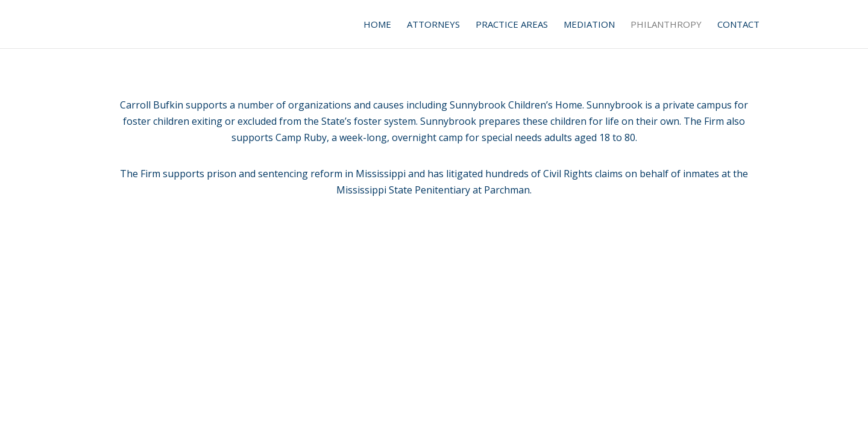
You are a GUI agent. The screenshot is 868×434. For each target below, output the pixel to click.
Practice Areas (512, 25)
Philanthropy (666, 25)
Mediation (589, 25)
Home (377, 25)
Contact (738, 25)
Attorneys (433, 25)
